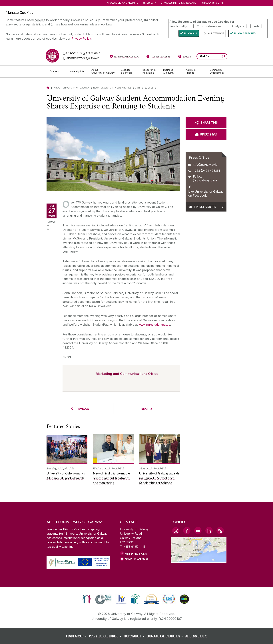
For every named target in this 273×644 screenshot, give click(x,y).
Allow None (216, 33)
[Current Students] (158, 57)
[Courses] (56, 71)
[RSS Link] (220, 531)
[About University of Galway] (103, 71)
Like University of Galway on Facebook (206, 194)
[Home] (48, 88)
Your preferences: (209, 26)
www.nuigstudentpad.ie (154, 325)
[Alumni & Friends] (195, 71)
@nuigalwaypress (205, 180)
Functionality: (178, 26)
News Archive (123, 88)
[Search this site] (223, 57)
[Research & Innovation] (150, 71)
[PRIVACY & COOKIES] (106, 636)
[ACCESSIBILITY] (196, 636)
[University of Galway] (73, 56)
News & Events (102, 88)
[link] (87, 599)
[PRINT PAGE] (206, 134)
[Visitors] (185, 57)
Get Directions (136, 554)
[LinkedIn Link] (209, 531)
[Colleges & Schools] (129, 71)
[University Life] (77, 71)
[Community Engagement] (217, 71)
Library (151, 3)
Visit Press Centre (202, 207)
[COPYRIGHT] (135, 636)
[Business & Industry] (172, 71)
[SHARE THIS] (206, 122)
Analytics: (238, 26)
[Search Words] (212, 56)
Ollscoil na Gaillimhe (124, 3)
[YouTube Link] (198, 531)
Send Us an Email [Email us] (137, 559)
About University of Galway (72, 88)
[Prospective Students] (124, 57)
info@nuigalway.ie (205, 164)
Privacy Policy (81, 39)
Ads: (257, 26)
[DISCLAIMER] (77, 636)
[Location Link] (199, 561)
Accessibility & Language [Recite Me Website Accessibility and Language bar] (178, 3)
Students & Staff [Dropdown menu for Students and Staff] (214, 3)
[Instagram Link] (176, 531)
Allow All (190, 33)
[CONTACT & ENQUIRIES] (165, 636)
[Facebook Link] (187, 531)
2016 (138, 88)
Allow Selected (245, 33)
